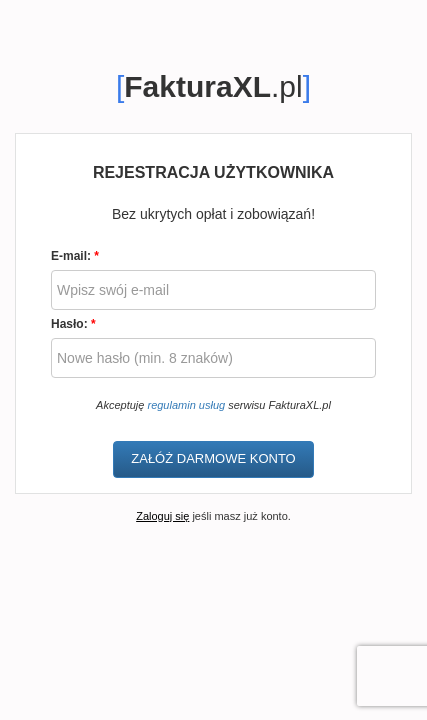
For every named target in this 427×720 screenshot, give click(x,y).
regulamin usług (186, 405)
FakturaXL (197, 86)
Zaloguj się (162, 516)
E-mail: (75, 256)
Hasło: (73, 324)
